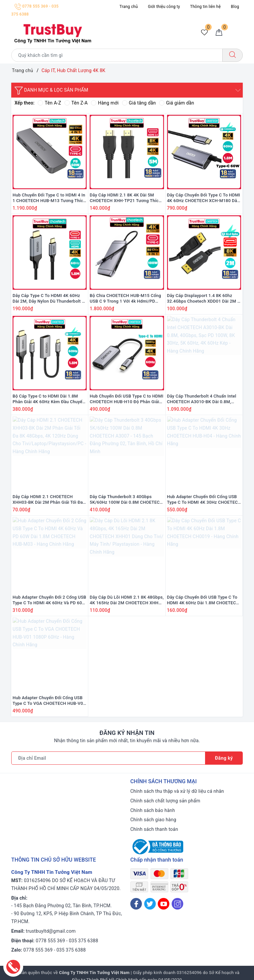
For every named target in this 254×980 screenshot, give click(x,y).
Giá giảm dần (177, 103)
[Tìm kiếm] (233, 55)
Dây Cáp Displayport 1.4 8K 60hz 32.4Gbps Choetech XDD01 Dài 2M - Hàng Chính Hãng (203, 299)
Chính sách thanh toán (154, 829)
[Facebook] (136, 904)
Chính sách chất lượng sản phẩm (165, 801)
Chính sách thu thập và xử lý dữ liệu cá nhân (177, 791)
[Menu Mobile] (237, 33)
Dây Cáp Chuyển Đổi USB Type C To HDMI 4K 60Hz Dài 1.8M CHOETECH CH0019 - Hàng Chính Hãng (203, 600)
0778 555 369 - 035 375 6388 (67, 941)
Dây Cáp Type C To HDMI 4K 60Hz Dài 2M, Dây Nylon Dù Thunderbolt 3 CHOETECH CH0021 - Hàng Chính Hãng (48, 299)
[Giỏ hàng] (219, 33)
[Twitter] (150, 904)
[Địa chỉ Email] (108, 758)
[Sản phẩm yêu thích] (204, 33)
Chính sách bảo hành (153, 810)
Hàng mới (105, 103)
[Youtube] (164, 904)
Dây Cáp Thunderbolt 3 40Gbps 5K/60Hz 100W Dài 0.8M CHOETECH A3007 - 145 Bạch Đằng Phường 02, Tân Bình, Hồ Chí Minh (126, 500)
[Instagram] (177, 904)
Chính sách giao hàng (153, 820)
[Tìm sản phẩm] (117, 55)
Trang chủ (128, 7)
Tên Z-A (76, 103)
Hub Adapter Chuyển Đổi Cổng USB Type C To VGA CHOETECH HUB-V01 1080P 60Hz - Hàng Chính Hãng (49, 701)
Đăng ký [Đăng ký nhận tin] (224, 758)
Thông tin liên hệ (205, 7)
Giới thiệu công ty (164, 7)
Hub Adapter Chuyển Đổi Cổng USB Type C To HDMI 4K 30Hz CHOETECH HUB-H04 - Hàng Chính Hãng (204, 500)
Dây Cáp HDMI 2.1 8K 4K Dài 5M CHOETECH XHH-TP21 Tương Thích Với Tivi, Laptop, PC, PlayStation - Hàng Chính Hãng (125, 198)
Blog (235, 7)
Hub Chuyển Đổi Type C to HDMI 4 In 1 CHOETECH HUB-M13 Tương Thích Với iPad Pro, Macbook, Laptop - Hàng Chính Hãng (49, 198)
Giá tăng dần (139, 103)
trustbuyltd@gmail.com (51, 931)
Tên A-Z (49, 103)
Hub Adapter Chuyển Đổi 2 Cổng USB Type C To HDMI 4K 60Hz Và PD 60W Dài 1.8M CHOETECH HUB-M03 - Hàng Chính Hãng (49, 600)
